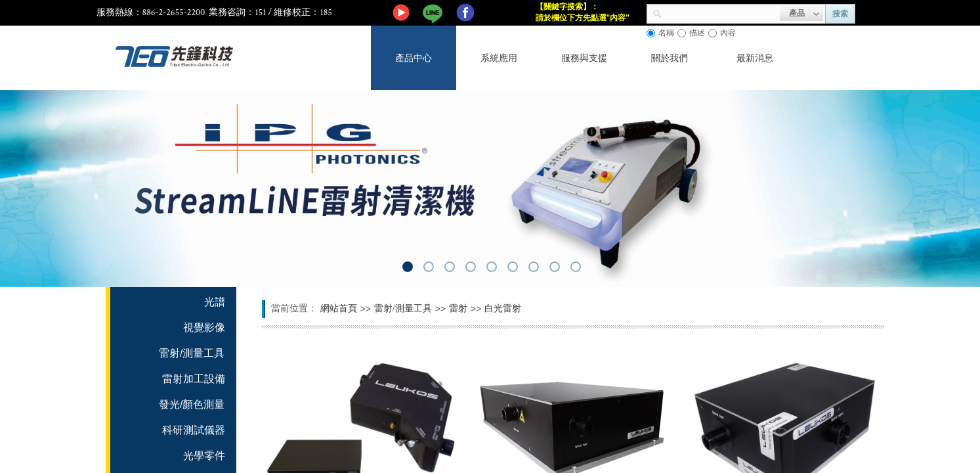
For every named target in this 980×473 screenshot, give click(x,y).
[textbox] (721, 12)
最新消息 (755, 58)
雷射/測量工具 (403, 308)
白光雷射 (503, 308)
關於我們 (670, 58)
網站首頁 (339, 308)
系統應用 (499, 58)
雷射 (458, 308)
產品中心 (414, 58)
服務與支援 (584, 58)
